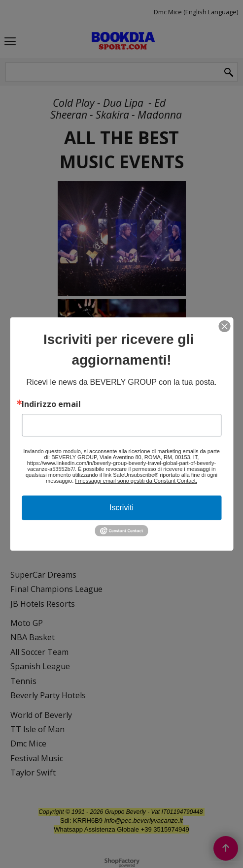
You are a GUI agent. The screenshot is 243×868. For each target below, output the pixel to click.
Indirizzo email (51, 404)
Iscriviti (121, 508)
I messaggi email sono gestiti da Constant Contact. (136, 481)
